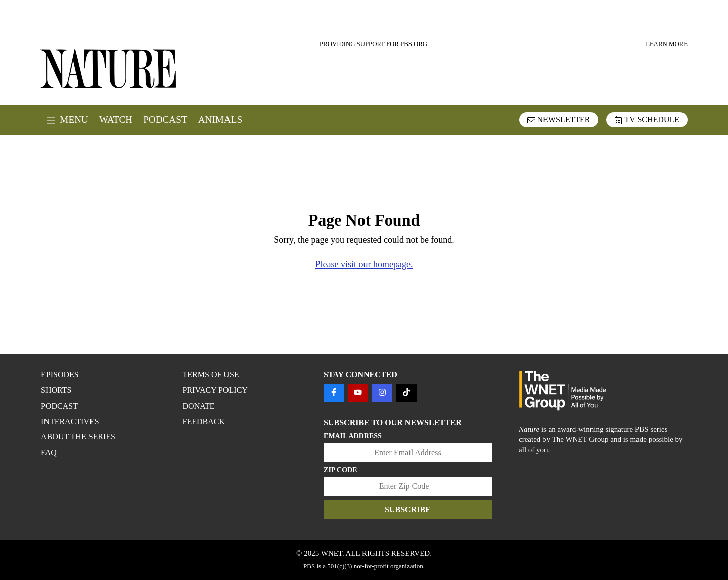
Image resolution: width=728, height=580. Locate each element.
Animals (220, 120)
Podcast (165, 120)
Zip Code (340, 470)
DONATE (199, 406)
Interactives (70, 421)
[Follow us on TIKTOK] (406, 393)
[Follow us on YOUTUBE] (358, 393)
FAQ (49, 452)
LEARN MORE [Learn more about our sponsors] (667, 44)
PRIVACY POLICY (215, 390)
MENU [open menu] (67, 120)
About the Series (78, 437)
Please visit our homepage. (364, 264)
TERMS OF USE (211, 374)
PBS (309, 566)
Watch (116, 120)
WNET (332, 553)
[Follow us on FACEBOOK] (334, 393)
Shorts (56, 390)
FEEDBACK (204, 421)
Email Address (353, 436)
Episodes (60, 374)
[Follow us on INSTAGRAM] (382, 393)
